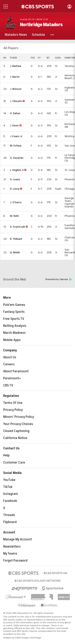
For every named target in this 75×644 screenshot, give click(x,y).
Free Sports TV (14, 319)
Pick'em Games (14, 305)
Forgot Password (15, 561)
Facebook (10, 501)
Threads (9, 515)
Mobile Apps (12, 340)
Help (6, 455)
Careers (9, 364)
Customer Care (14, 463)
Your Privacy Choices (18, 424)
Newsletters (12, 547)
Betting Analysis (15, 326)
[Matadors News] (16, 35)
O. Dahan (15, 113)
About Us (10, 357)
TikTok (8, 487)
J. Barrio (15, 77)
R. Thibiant (16, 239)
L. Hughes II (17, 170)
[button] (52, 35)
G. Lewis (15, 179)
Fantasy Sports (14, 312)
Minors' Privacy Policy (19, 417)
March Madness (14, 333)
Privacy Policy (13, 410)
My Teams (10, 554)
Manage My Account (17, 539)
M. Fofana (16, 146)
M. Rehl (14, 216)
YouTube (9, 480)
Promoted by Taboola (59, 279)
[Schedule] (38, 35)
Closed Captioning (16, 431)
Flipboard (10, 522)
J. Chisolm (16, 101)
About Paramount (16, 371)
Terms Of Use (13, 403)
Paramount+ (12, 378)
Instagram (11, 494)
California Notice (15, 438)
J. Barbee (16, 66)
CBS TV (8, 385)
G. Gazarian (17, 158)
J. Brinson (16, 89)
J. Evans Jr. (16, 136)
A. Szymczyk (17, 227)
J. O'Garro (16, 202)
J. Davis (14, 125)
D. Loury (15, 189)
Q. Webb (15, 252)
